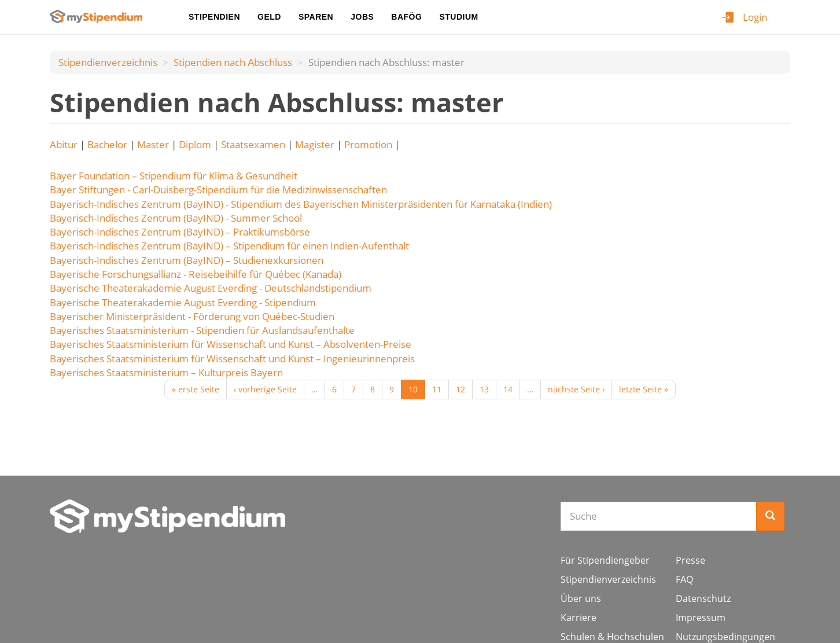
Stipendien (214, 17)
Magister (315, 144)
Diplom (195, 144)
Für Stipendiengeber (605, 560)
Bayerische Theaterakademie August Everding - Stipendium (183, 302)
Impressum (701, 618)
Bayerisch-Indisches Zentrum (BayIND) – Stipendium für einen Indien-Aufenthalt (229, 246)
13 (484, 389)
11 (437, 389)
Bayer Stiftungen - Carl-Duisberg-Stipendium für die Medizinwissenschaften (218, 190)
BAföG (406, 17)
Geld (269, 17)
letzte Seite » (644, 389)
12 (460, 389)
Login (755, 17)
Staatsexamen (253, 144)
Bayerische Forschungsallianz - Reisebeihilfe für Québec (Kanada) (196, 274)
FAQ (684, 579)
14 (508, 389)
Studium (458, 17)
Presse (690, 560)
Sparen (316, 17)
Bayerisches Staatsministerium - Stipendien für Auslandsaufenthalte (202, 330)
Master (153, 144)
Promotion (368, 144)
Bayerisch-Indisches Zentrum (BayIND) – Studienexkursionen (187, 260)
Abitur (64, 144)
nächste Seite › (576, 389)
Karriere (579, 618)
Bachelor (107, 144)
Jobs (362, 17)
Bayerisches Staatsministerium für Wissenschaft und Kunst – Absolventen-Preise (231, 344)
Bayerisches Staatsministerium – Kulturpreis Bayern (166, 372)
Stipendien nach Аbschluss (233, 62)
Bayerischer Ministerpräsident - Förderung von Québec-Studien (192, 316)
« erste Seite (196, 389)
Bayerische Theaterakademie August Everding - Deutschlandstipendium (211, 288)
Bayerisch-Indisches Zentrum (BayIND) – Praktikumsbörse (180, 232)
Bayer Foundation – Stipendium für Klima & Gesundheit (174, 176)
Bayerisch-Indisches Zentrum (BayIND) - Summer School (176, 218)
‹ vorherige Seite (265, 389)
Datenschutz (703, 598)
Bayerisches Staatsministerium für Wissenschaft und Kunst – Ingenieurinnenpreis (232, 359)
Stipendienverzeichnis (108, 62)
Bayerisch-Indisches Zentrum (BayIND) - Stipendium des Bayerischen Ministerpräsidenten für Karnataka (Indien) (301, 204)
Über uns (581, 598)
